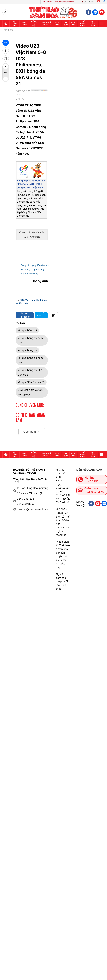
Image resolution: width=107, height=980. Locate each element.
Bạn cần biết (93, 24)
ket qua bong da (27, 350)
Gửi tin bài (87, 2)
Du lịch (65, 24)
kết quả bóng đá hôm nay (30, 340)
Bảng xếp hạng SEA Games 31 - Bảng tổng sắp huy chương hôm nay (35, 270)
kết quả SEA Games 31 (31, 382)
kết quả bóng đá (27, 330)
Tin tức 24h (14, 24)
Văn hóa (57, 24)
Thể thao (24, 24)
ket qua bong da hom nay (30, 360)
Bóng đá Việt (34, 24)
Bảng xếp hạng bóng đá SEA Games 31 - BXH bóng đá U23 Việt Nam (31, 184)
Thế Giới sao (82, 24)
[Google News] (39, 96)
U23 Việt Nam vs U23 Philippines (30, 392)
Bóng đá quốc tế (46, 24)
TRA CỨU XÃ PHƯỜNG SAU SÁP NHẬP (59, 2)
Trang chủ (8, 30)
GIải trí (73, 24)
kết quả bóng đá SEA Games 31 (30, 372)
